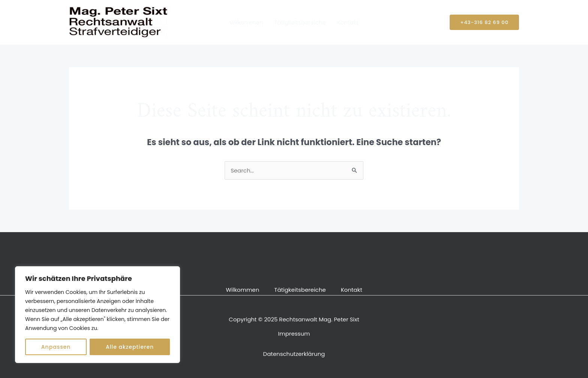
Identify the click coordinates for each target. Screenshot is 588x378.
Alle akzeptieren (130, 347)
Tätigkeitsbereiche (300, 22)
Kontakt (348, 22)
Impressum (294, 334)
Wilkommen (246, 22)
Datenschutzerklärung (294, 354)
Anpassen (56, 347)
